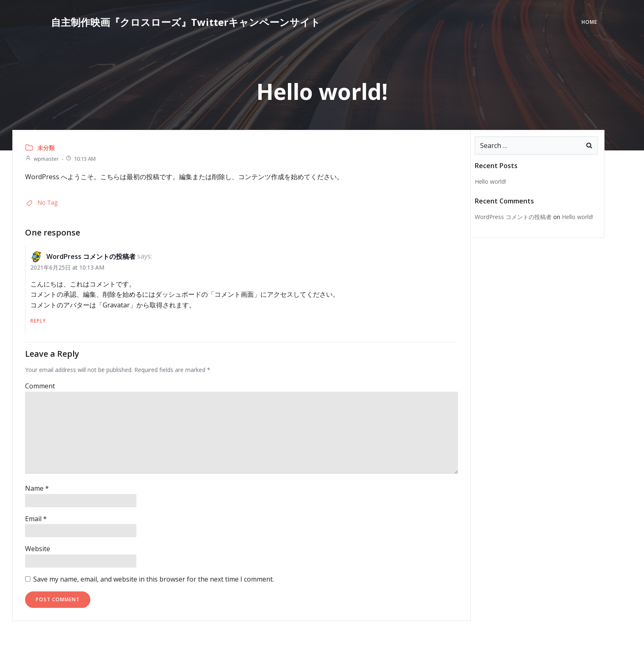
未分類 (46, 148)
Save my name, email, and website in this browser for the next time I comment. (154, 579)
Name (37, 488)
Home (589, 22)
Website (38, 549)
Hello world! (490, 181)
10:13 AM (80, 159)
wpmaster (42, 159)
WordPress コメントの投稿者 (91, 256)
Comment (40, 386)
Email (36, 519)
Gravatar (116, 305)
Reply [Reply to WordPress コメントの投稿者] (38, 321)
